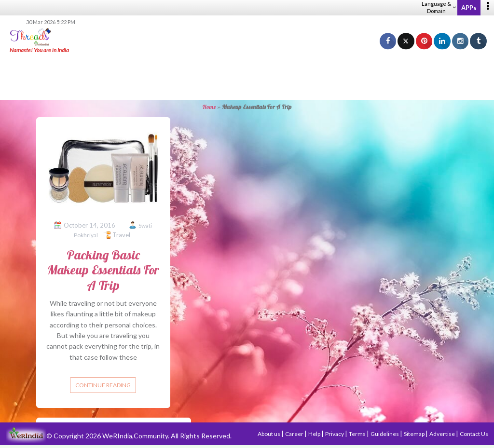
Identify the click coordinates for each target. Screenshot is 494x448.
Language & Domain (439, 7)
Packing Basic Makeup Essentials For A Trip (103, 270)
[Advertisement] (247, 77)
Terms (358, 434)
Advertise (443, 434)
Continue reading (103, 385)
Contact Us (474, 434)
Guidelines (385, 434)
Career (295, 434)
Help (315, 434)
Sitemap (415, 434)
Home (209, 107)
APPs (469, 8)
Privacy (335, 434)
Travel (121, 235)
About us (269, 434)
